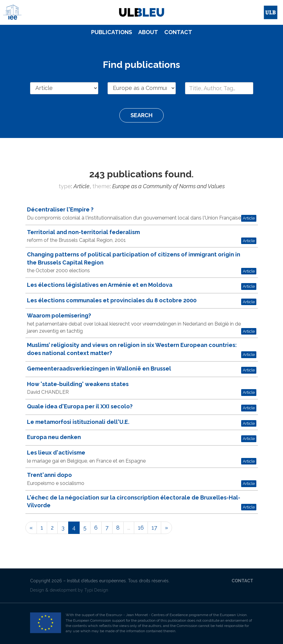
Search (141, 115)
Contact (178, 32)
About (148, 32)
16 (141, 528)
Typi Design (96, 590)
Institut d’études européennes (96, 581)
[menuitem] (112, 32)
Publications (112, 32)
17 (154, 528)
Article (249, 218)
